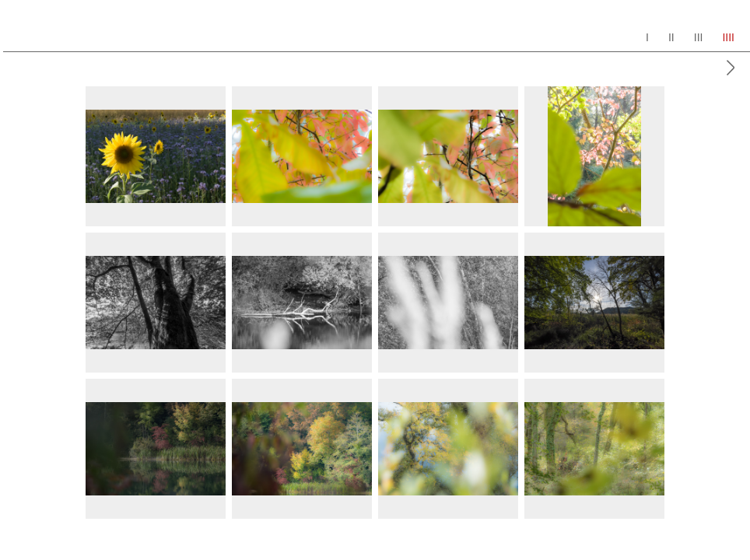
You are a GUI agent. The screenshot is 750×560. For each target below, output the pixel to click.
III (699, 37)
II (671, 37)
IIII (728, 37)
